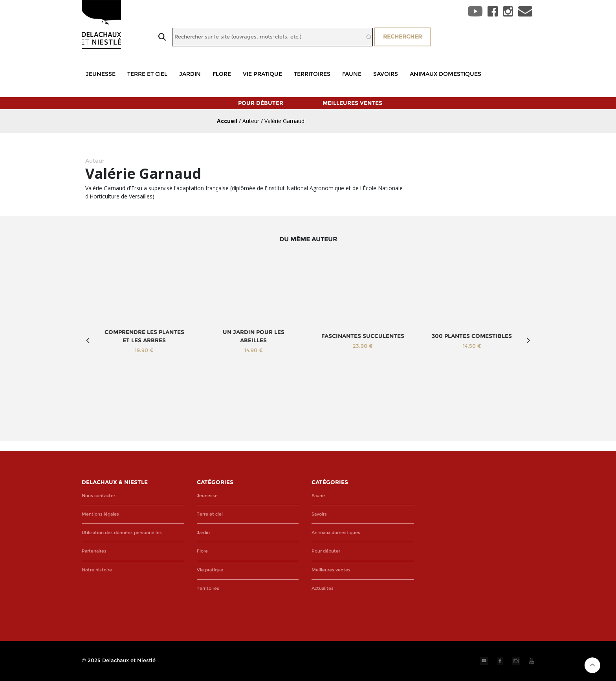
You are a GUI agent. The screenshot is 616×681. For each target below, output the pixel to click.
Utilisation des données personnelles (122, 533)
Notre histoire (97, 570)
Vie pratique (262, 74)
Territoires (312, 74)
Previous (88, 340)
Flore (222, 74)
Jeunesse (101, 74)
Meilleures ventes (352, 103)
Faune (352, 74)
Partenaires (94, 551)
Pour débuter (261, 103)
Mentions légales (100, 514)
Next (528, 340)
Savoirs (386, 74)
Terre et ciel (147, 74)
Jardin (190, 74)
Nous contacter (98, 496)
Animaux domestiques (445, 74)
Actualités (323, 588)
